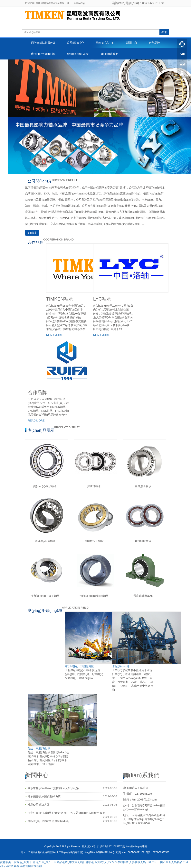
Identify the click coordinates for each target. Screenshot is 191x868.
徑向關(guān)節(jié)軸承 (94, 596)
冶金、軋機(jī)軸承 (39, 748)
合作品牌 (154, 43)
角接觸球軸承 (143, 541)
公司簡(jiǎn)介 (75, 43)
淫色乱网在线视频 (31, 866)
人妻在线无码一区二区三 (144, 862)
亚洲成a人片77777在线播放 (112, 862)
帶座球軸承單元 (143, 596)
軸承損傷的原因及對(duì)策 (44, 796)
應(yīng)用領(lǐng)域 (43, 54)
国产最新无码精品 (171, 862)
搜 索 (164, 32)
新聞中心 (132, 43)
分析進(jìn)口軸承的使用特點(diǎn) (49, 821)
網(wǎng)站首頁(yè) (43, 43)
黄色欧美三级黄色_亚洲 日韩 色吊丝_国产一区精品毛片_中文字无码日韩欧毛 (47, 862)
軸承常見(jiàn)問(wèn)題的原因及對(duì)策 (53, 788)
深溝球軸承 (94, 486)
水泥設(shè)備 (121, 666)
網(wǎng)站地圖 (138, 846)
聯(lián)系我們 (109, 54)
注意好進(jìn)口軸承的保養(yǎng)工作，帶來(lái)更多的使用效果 (66, 813)
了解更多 (32, 233)
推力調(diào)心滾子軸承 (45, 596)
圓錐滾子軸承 (143, 486)
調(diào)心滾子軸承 (45, 486)
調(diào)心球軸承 (45, 541)
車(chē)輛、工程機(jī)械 (79, 666)
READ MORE (55, 335)
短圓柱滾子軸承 (94, 541)
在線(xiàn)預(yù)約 (78, 54)
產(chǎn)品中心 (105, 43)
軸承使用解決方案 (39, 805)
